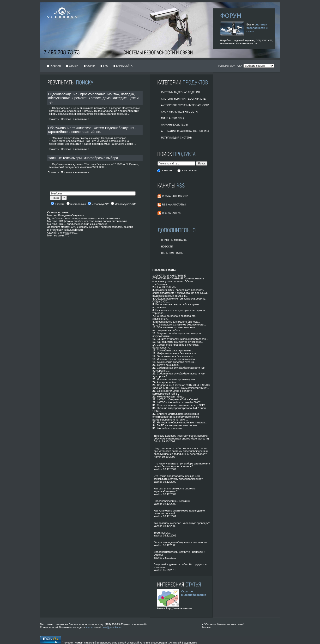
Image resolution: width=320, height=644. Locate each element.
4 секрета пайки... (168, 382)
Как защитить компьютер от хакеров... (180, 342)
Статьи (73, 66)
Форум (91, 66)
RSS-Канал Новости (175, 196)
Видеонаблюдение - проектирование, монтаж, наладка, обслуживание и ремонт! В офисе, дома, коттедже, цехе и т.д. (94, 98)
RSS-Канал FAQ (172, 213)
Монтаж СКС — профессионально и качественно (77, 224)
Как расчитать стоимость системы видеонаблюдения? (175, 490)
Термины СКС (162, 533)
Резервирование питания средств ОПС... (182, 405)
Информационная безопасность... (178, 353)
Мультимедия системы (177, 138)
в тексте (167, 170)
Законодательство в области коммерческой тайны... (172, 392)
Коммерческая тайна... (171, 397)
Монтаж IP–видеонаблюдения (66, 215)
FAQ (106, 66)
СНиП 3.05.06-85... (167, 287)
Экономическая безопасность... (176, 356)
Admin (157, 441)
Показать (53, 119)
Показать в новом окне (75, 119)
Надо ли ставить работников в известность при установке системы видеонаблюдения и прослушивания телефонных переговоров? (181, 451)
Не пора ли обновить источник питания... (182, 422)
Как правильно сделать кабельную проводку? (182, 523)
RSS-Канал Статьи (174, 205)
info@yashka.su (112, 627)
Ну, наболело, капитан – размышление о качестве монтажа (84, 218)
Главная (55, 66)
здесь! (90, 627)
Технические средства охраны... (176, 362)
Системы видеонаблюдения (180, 92)
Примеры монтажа (174, 240)
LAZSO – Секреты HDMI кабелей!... (178, 399)
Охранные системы (174, 125)
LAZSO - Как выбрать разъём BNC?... (180, 402)
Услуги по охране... (168, 365)
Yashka (158, 469)
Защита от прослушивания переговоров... (182, 339)
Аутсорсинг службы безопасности (185, 105)
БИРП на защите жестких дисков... (178, 425)
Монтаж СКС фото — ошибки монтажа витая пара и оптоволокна (87, 221)
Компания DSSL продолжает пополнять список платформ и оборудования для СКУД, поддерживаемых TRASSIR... (180, 293)
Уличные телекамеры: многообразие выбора (83, 158)
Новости (167, 247)
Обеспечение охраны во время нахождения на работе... (174, 329)
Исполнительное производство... (177, 359)
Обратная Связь (172, 253)
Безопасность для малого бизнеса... (178, 322)
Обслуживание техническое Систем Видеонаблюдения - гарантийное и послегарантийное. (92, 130)
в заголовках (190, 170)
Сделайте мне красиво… (63, 233)
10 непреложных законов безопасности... (181, 325)
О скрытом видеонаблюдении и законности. (181, 542)
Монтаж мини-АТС (59, 235)
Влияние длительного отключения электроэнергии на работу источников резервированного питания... (176, 417)
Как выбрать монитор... (171, 428)
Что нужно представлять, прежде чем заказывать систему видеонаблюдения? (178, 477)
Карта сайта (124, 66)
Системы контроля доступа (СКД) (184, 99)
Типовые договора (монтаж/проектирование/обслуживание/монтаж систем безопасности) (181, 437)
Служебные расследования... (175, 350)
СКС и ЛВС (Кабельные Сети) (180, 112)
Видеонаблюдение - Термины (172, 501)
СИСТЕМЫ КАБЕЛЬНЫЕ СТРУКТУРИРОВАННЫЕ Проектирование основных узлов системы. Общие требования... (178, 280)
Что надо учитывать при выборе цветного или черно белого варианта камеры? (182, 465)
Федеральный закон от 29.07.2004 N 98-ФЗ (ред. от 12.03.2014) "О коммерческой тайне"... (181, 386)
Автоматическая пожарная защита (185, 131)
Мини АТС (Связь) (172, 118)
